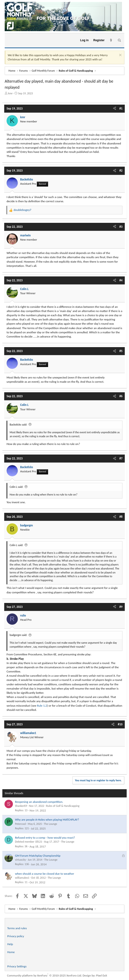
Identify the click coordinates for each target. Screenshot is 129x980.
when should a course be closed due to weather (45, 874)
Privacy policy (16, 936)
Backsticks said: (18, 425)
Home (11, 952)
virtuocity (20, 860)
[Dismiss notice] (120, 56)
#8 (121, 517)
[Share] (115, 109)
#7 (121, 458)
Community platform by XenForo (44, 975)
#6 (121, 396)
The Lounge (50, 824)
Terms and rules (17, 928)
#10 (120, 724)
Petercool (20, 824)
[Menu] (10, 40)
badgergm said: (18, 635)
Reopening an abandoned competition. (39, 802)
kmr (10, 93)
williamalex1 (22, 878)
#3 (121, 227)
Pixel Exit (102, 975)
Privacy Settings (17, 966)
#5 (121, 351)
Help (10, 944)
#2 (121, 171)
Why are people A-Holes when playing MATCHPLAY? (47, 820)
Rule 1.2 (42, 706)
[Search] (119, 40)
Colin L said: (16, 487)
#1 (121, 108)
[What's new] (111, 40)
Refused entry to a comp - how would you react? (45, 838)
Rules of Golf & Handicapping (63, 806)
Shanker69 (21, 806)
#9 (121, 607)
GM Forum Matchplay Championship (38, 856)
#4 (121, 280)
